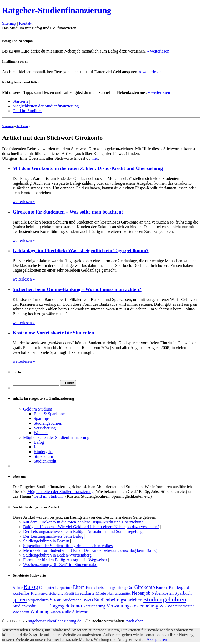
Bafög (39, 442)
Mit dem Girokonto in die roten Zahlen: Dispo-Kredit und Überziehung (88, 168)
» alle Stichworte (76, 612)
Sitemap (9, 23)
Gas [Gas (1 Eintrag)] (130, 588)
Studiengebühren (48, 423)
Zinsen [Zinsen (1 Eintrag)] (56, 612)
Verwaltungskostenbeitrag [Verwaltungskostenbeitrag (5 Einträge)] (132, 606)
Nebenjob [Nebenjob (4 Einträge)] (141, 593)
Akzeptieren (157, 639)
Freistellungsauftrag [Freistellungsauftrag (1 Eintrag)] (111, 588)
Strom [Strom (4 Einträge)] (56, 600)
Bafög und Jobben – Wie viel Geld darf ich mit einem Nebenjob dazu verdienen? (91, 527)
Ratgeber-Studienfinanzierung (57, 10)
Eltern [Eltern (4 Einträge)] (79, 587)
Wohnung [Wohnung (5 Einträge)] (40, 612)
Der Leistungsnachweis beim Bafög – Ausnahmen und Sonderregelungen (85, 531)
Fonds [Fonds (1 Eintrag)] (90, 588)
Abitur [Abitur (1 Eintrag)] (18, 588)
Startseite (21, 101)
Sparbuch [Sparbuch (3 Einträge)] (183, 593)
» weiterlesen (158, 51)
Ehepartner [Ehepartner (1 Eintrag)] (64, 588)
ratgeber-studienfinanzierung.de (54, 621)
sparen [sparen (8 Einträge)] (20, 600)
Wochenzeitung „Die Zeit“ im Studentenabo (60, 565)
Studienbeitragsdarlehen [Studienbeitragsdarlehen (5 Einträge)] (118, 600)
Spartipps (42, 419)
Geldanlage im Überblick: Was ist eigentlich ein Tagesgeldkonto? (81, 250)
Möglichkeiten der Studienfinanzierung (46, 106)
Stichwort (22, 126)
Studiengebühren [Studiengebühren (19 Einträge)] (165, 599)
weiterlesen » (24, 202)
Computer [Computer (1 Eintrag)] (47, 588)
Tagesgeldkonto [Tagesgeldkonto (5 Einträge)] (66, 606)
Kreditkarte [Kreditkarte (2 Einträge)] (85, 593)
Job (37, 447)
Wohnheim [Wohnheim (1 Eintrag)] (21, 612)
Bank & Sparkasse (49, 414)
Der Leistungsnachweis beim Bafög (53, 536)
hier (95, 158)
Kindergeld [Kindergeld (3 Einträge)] (179, 587)
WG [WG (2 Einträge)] (163, 606)
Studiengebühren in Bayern (46, 541)
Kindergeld (43, 452)
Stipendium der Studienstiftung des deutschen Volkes (68, 546)
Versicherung (45, 428)
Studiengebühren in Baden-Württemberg (57, 555)
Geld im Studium (27, 111)
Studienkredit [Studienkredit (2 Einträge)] (24, 606)
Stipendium (43, 456)
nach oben (135, 621)
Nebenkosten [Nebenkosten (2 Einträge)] (163, 593)
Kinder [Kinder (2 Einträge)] (162, 587)
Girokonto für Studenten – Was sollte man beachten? (68, 212)
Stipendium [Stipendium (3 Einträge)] (38, 600)
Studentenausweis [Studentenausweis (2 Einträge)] (78, 600)
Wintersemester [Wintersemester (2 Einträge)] (181, 606)
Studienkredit (45, 461)
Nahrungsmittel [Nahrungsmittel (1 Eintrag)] (119, 593)
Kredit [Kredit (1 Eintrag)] (69, 593)
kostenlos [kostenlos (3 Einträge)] (21, 593)
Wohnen (41, 433)
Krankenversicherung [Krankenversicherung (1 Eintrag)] (47, 593)
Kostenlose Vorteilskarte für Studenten (53, 333)
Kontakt (26, 23)
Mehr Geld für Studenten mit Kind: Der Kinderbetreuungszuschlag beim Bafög (90, 550)
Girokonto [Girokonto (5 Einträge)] (145, 587)
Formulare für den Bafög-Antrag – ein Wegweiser (65, 560)
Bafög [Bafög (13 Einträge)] (31, 587)
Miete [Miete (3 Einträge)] (101, 593)
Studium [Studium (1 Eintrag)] (43, 606)
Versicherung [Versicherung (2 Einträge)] (94, 606)
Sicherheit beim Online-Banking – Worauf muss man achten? (77, 289)
